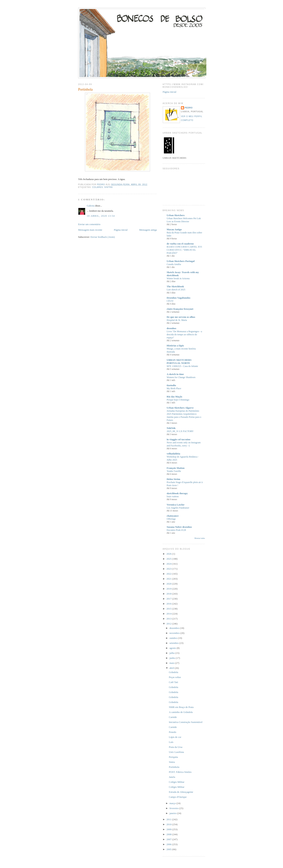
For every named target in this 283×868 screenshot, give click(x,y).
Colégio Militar (177, 782)
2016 (169, 604)
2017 (169, 599)
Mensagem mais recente (90, 230)
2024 (169, 564)
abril (172, 668)
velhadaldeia (173, 454)
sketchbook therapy (177, 493)
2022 (169, 574)
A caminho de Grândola (181, 712)
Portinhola (174, 767)
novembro (175, 633)
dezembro (175, 628)
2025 (169, 559)
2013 (169, 619)
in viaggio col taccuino (179, 439)
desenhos (172, 328)
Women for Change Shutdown (181, 377)
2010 (169, 824)
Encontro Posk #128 (176, 530)
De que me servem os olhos (181, 317)
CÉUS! (170, 301)
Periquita (173, 757)
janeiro (173, 813)
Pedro (189, 108)
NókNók (171, 428)
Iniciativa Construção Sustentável (186, 722)
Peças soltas (175, 677)
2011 (169, 819)
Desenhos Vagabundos (179, 298)
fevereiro (174, 808)
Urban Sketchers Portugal (181, 261)
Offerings (171, 519)
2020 (169, 584)
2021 (169, 579)
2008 (169, 834)
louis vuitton (173, 496)
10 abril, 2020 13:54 (101, 216)
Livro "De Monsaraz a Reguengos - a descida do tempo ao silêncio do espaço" (184, 334)
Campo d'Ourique (178, 797)
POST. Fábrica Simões (180, 772)
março (173, 803)
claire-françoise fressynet (180, 309)
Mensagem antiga (148, 230)
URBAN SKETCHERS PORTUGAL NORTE (179, 361)
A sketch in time (175, 374)
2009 (169, 829)
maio (172, 663)
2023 (169, 569)
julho (172, 653)
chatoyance (173, 516)
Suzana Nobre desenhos (179, 527)
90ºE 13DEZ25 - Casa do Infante (182, 366)
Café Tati (173, 682)
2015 (169, 609)
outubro (174, 638)
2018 (169, 594)
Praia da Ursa (176, 747)
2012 (169, 624)
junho (173, 658)
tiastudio (171, 385)
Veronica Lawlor (176, 505)
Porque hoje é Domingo (178, 400)
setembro (174, 643)
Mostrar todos (200, 538)
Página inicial (121, 230)
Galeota (91, 206)
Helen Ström (173, 479)
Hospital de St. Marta (177, 320)
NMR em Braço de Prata (181, 707)
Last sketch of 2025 (176, 290)
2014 (169, 614)
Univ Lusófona (176, 752)
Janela (172, 777)
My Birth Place (174, 388)
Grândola (173, 672)
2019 (169, 589)
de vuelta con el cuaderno (180, 244)
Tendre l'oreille (174, 471)
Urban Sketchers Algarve (180, 408)
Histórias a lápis (175, 346)
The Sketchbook (175, 286)
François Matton (176, 468)
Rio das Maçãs (175, 397)
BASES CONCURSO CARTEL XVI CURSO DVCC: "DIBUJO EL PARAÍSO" (184, 250)
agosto (173, 648)
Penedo (173, 732)
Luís (171, 742)
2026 (169, 554)
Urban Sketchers (176, 215)
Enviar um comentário (89, 224)
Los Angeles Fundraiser (178, 508)
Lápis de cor (175, 737)
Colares (98, 187)
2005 (169, 849)
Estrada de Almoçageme (181, 792)
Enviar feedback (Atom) (103, 237)
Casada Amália (174, 264)
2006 (169, 844)
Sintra (108, 187)
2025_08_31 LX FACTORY (180, 431)
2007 (169, 839)
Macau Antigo (174, 229)
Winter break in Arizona (178, 278)
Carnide (173, 717)
